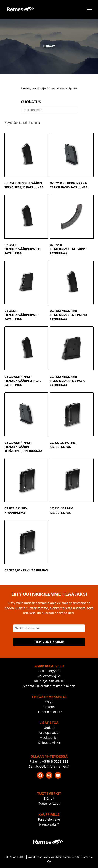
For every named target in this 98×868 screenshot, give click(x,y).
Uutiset (49, 728)
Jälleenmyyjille (49, 676)
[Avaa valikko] (89, 9)
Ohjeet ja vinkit (49, 743)
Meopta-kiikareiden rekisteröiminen (49, 686)
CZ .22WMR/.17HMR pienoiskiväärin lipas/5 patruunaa (68, 381)
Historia (49, 707)
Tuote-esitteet (49, 804)
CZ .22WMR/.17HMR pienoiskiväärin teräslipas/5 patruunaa (23, 447)
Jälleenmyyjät (49, 671)
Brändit (49, 799)
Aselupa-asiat (49, 733)
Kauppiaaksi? (49, 824)
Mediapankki (49, 738)
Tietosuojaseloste (49, 712)
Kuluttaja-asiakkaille (49, 681)
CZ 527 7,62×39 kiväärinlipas (26, 570)
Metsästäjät (39, 88)
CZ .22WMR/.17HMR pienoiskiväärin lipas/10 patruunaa (68, 315)
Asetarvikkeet (57, 88)
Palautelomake (49, 819)
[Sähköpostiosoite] (49, 628)
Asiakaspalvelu (49, 666)
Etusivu (25, 88)
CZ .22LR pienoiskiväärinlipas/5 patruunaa (22, 315)
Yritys (49, 702)
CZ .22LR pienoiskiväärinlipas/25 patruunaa (68, 249)
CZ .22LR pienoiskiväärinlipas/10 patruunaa (23, 249)
